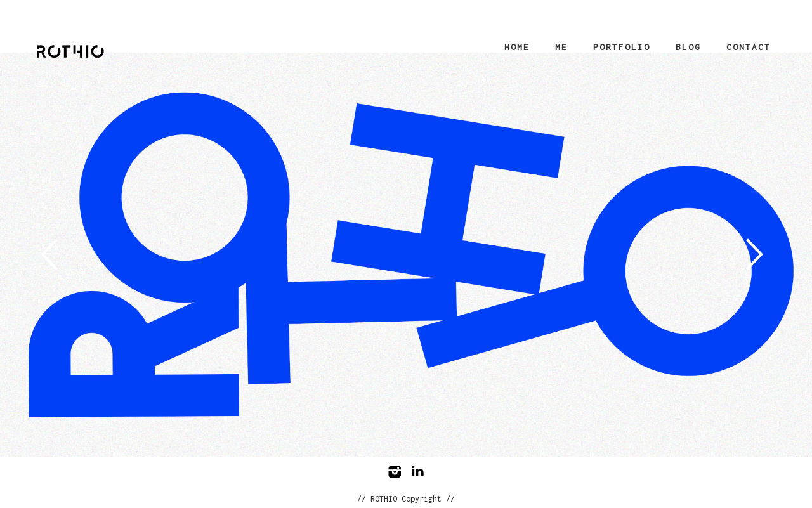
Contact (749, 47)
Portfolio (622, 47)
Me (561, 47)
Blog (688, 47)
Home (517, 47)
